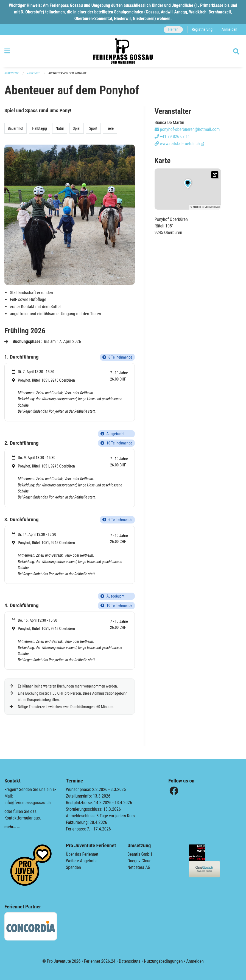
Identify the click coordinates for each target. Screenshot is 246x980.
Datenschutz (130, 961)
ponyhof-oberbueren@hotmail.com (187, 129)
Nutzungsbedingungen (163, 961)
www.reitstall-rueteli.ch (180, 144)
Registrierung (202, 29)
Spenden (73, 867)
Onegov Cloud (139, 861)
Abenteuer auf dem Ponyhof (67, 73)
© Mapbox (196, 207)
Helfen (173, 29)
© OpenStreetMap (211, 207)
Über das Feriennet (82, 854)
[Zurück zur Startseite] (123, 51)
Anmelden (229, 29)
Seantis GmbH (140, 854)
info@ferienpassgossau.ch (27, 803)
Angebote (33, 73)
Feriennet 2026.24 (100, 961)
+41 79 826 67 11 (172, 136)
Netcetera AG (139, 867)
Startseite (12, 73)
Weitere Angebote (81, 861)
